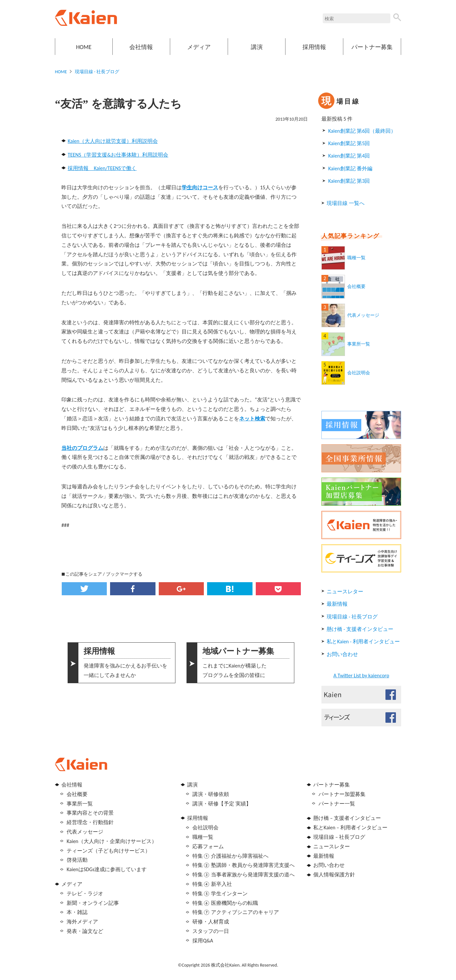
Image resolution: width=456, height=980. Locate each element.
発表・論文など (85, 931)
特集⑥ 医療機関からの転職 (225, 903)
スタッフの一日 (211, 931)
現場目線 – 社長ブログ (339, 837)
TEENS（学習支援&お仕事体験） (105, 155)
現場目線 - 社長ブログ (97, 72)
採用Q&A (203, 941)
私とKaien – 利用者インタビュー (350, 828)
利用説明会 (145, 141)
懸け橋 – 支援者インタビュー (347, 818)
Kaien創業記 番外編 (350, 169)
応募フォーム (208, 846)
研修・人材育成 (211, 922)
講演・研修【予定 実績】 (222, 804)
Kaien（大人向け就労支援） (100, 141)
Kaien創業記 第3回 (349, 181)
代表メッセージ (363, 315)
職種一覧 (356, 258)
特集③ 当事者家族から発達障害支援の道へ (244, 875)
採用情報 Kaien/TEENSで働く (102, 168)
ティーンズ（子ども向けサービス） (108, 851)
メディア (199, 47)
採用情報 (314, 47)
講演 (257, 47)
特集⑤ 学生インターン (220, 894)
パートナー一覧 (337, 804)
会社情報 (141, 47)
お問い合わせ (342, 654)
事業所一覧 (359, 344)
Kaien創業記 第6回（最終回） (362, 131)
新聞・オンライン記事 (93, 903)
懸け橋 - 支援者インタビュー (360, 629)
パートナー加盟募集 (342, 794)
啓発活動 (77, 860)
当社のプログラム (82, 448)
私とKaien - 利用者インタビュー (363, 642)
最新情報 (337, 604)
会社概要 (356, 287)
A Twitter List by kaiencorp (361, 676)
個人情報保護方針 (334, 875)
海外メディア (82, 922)
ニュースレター (345, 591)
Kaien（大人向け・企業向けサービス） (112, 841)
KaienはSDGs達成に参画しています (107, 869)
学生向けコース (200, 187)
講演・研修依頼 (211, 794)
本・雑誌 (77, 912)
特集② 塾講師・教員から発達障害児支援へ (244, 865)
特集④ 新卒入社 (212, 884)
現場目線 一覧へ (346, 203)
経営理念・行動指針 (90, 822)
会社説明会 (359, 373)
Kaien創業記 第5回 (349, 143)
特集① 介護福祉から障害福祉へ (230, 856)
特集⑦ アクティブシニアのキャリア (236, 912)
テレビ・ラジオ (85, 894)
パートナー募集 (372, 47)
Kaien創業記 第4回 (349, 156)
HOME (84, 47)
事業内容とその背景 (90, 813)
